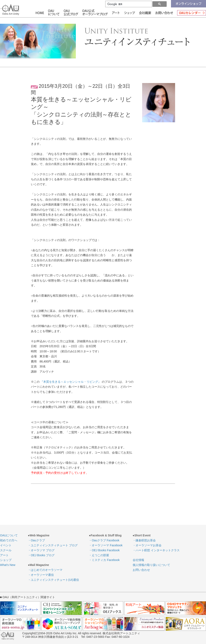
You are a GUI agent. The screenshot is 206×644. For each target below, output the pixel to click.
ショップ (130, 12)
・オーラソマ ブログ (41, 550)
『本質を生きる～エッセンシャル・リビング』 (71, 382)
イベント (6, 545)
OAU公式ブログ (71, 12)
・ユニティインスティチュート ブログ (53, 545)
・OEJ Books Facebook (104, 550)
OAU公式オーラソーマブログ (93, 12)
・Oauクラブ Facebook (104, 540)
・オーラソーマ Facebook (106, 545)
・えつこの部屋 (99, 555)
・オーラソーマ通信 (41, 575)
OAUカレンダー (191, 12)
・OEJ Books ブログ (41, 555)
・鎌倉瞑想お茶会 (144, 540)
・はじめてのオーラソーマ (45, 570)
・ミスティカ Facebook (104, 560)
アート (114, 12)
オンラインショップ (188, 4)
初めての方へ (9, 540)
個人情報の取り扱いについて (151, 565)
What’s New (8, 565)
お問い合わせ (164, 12)
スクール (6, 550)
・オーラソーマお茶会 (147, 545)
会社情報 (145, 12)
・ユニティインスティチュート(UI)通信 (53, 580)
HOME (40, 12)
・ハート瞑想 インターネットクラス (156, 550)
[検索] (128, 4)
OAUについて (54, 12)
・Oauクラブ (36, 540)
